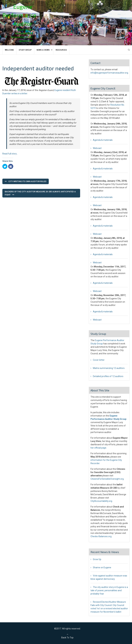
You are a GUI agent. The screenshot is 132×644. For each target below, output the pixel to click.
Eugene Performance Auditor (19, 15)
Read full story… (10, 154)
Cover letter (99, 360)
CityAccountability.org (101, 501)
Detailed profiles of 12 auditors (108, 376)
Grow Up (97, 559)
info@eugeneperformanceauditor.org (109, 73)
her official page (98, 448)
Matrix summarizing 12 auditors (109, 368)
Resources (61, 50)
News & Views (43, 50)
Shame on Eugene (102, 567)
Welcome (9, 50)
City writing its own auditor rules (27, 181)
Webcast (97, 148)
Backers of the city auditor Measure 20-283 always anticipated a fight (40, 193)
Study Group (25, 50)
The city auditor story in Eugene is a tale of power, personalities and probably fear (109, 590)
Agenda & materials (103, 140)
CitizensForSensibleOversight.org (107, 479)
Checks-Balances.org (101, 536)
